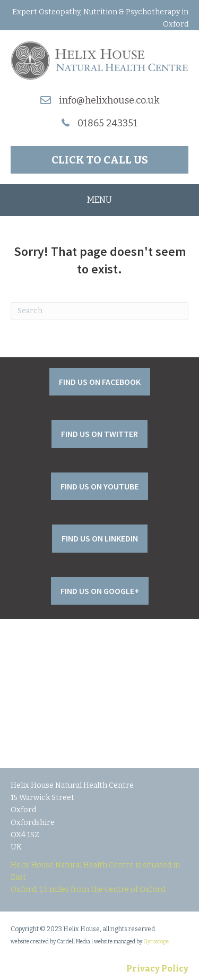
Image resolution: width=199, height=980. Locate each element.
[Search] (99, 311)
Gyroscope (156, 942)
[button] (99, 160)
